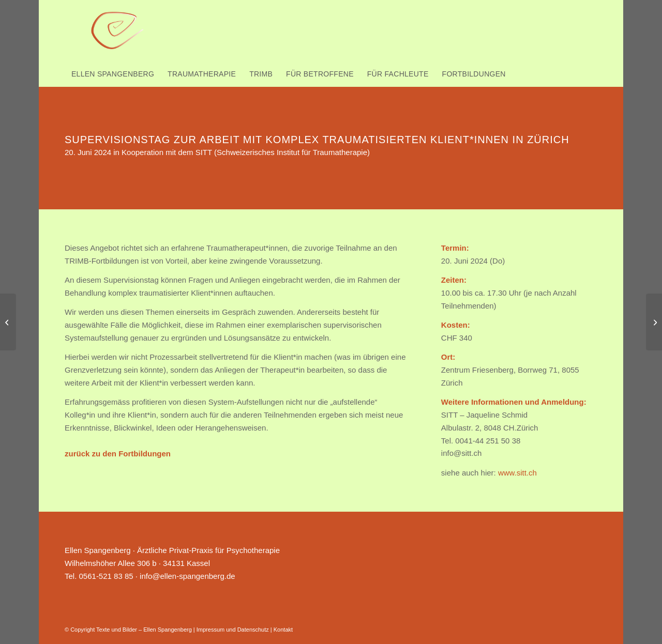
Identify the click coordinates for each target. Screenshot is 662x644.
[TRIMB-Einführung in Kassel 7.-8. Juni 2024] (654, 322)
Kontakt (283, 630)
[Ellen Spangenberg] (118, 31)
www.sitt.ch (517, 473)
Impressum (210, 630)
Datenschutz (253, 630)
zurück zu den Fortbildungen (118, 454)
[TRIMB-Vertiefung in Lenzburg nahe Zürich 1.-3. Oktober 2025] (8, 322)
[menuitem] (113, 74)
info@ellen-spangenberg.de (187, 576)
